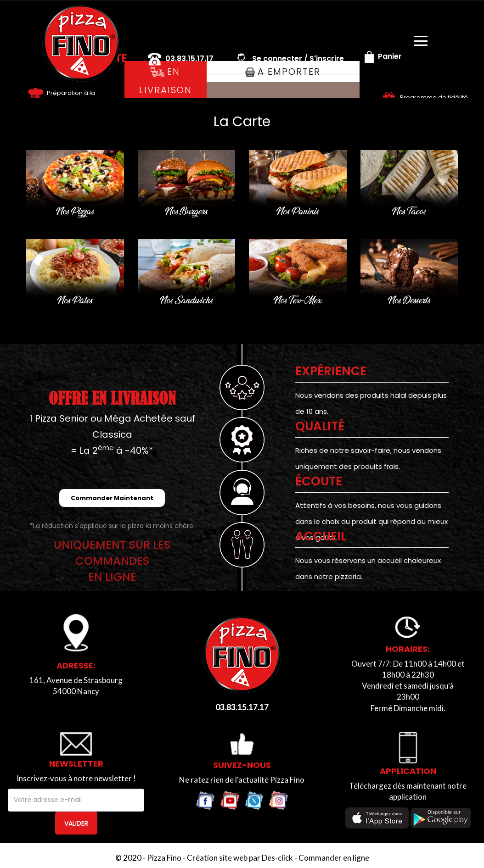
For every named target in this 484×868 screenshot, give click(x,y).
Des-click (277, 858)
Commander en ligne (334, 858)
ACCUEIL (321, 536)
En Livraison (166, 81)
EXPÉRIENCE (331, 371)
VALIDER (76, 823)
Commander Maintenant (112, 498)
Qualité (320, 426)
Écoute (319, 481)
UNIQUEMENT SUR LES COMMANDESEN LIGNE (112, 561)
